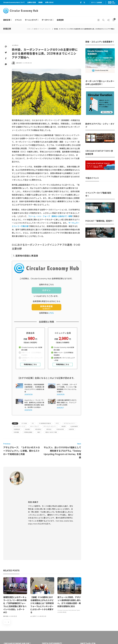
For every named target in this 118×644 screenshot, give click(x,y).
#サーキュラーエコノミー (50, 426)
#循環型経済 (17, 429)
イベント (18, 20)
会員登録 (60, 20)
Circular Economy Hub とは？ (67, 638)
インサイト (15, 45)
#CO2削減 (24, 423)
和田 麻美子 (19, 63)
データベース (47, 20)
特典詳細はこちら (30, 364)
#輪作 (39, 432)
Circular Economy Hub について (14, 2)
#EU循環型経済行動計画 (45, 423)
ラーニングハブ (31, 20)
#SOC (57, 423)
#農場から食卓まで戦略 (51, 432)
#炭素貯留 (71, 429)
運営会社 (84, 638)
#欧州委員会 (38, 429)
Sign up (110, 611)
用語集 (40, 2)
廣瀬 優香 (6, 557)
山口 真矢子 (33, 557)
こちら (51, 313)
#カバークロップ (34, 426)
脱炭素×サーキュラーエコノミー (42, 29)
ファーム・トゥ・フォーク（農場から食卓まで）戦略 (50, 216)
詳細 (45, 616)
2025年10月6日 (62, 553)
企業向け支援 (32, 2)
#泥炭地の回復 (60, 429)
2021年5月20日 (27, 63)
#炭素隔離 (16, 432)
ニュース (63, 532)
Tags (15, 423)
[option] (15, 539)
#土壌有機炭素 (74, 426)
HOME (29, 29)
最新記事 (7, 20)
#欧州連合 (49, 429)
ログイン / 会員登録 (96, 2)
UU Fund (60, 598)
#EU (33, 423)
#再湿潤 (63, 426)
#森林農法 (27, 429)
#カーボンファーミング (19, 426)
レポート (9, 532)
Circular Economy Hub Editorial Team (69, 551)
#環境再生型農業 (28, 432)
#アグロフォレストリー (70, 423)
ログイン (46, 290)
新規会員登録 (46, 307)
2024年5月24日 (42, 557)
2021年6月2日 (13, 557)
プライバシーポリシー (97, 638)
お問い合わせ (49, 2)
